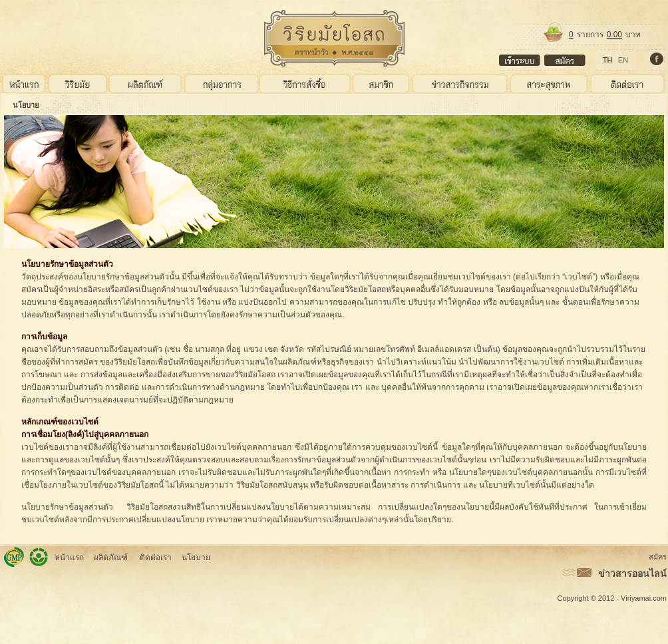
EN (623, 60)
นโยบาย (26, 105)
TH (608, 60)
